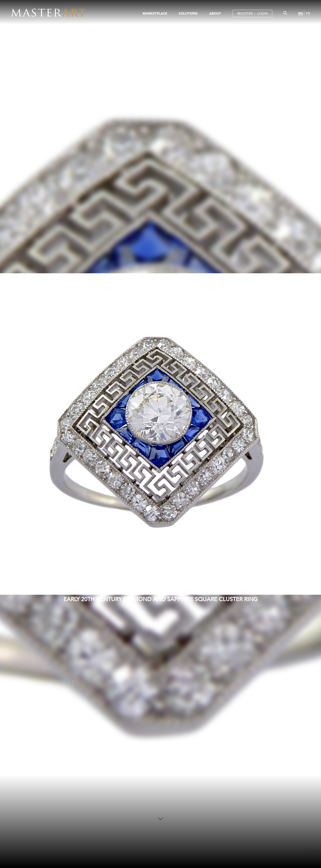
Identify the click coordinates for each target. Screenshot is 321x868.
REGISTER (245, 13)
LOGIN (262, 13)
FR (308, 13)
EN (300, 13)
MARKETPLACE (155, 13)
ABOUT (215, 13)
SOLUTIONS (188, 13)
